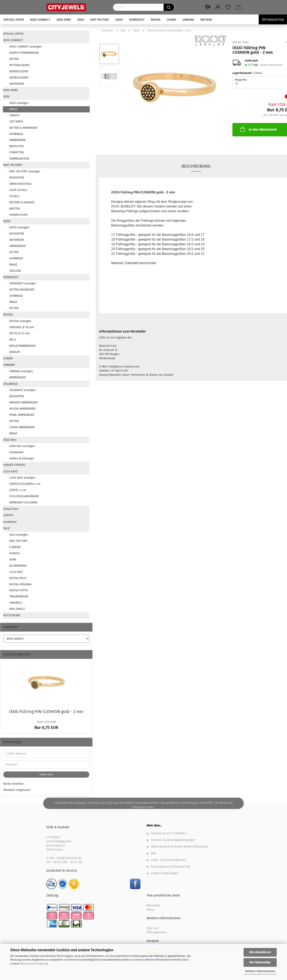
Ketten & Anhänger (22, 458)
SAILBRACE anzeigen (23, 390)
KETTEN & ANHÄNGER (23, 128)
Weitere (206, 20)
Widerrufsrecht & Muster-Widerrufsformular (179, 847)
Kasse (151, 910)
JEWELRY (15, 352)
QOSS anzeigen (19, 227)
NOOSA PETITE (19, 590)
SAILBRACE (10, 384)
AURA (13, 560)
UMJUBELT (16, 603)
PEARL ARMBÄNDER (22, 415)
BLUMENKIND (18, 566)
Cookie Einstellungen (164, 873)
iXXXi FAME (64, 20)
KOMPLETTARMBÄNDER (24, 53)
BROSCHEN (17, 146)
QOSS (119, 20)
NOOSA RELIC (18, 578)
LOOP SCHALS (18, 190)
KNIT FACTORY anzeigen (25, 171)
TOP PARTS (16, 122)
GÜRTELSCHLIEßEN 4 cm (25, 484)
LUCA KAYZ (10, 471)
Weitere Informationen (260, 971)
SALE (6, 528)
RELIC (13, 340)
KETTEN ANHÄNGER (22, 290)
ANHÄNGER (17, 84)
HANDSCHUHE (19, 215)
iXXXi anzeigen (19, 103)
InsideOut (10, 522)
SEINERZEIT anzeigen (23, 283)
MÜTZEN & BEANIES (22, 202)
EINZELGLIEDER (19, 78)
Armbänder (17, 452)
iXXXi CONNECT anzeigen (26, 47)
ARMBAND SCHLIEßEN (23, 503)
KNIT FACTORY (100, 20)
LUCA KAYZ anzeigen (22, 478)
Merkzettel (154, 905)
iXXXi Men (10, 440)
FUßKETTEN (17, 152)
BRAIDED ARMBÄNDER (23, 402)
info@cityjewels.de (69, 858)
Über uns (152, 928)
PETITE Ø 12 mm (20, 333)
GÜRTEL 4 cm (18, 490)
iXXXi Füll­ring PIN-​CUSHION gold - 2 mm (46, 712)
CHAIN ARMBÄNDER (22, 427)
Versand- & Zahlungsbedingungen (173, 840)
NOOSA (156, 20)
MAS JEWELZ (17, 609)
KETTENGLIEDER (19, 65)
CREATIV (14, 115)
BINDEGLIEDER (19, 71)
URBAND (188, 20)
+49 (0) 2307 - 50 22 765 (67, 862)
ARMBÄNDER (17, 140)
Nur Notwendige (260, 962)
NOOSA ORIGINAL (21, 584)
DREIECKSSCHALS (20, 184)
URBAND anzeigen (21, 371)
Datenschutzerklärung (34, 964)
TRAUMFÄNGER (19, 597)
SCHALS (14, 196)
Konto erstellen (13, 784)
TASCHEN (15, 271)
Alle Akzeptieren (260, 952)
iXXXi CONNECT (40, 20)
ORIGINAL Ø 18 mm (22, 327)
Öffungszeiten (273, 20)
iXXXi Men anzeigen (22, 446)
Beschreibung (196, 166)
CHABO (171, 20)
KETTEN (14, 59)
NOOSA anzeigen (20, 321)
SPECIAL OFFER (14, 20)
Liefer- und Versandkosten (168, 860)
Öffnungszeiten (157, 932)
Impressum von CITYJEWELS (169, 833)
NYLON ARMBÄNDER (22, 409)
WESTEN (15, 209)
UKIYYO (8, 515)
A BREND (15, 547)
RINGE (13, 109)
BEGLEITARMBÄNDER (22, 346)
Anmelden (46, 775)
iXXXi (81, 20)
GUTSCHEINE (12, 615)
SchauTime (11, 509)
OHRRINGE (16, 134)
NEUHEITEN (17, 178)
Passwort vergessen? (17, 790)
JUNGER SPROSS (14, 465)
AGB (153, 853)
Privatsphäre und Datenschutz (171, 867)
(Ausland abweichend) (271, 65)
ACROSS (14, 553)
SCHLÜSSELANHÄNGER (24, 496)
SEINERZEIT (137, 20)
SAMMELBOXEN (19, 159)
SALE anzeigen (19, 535)
